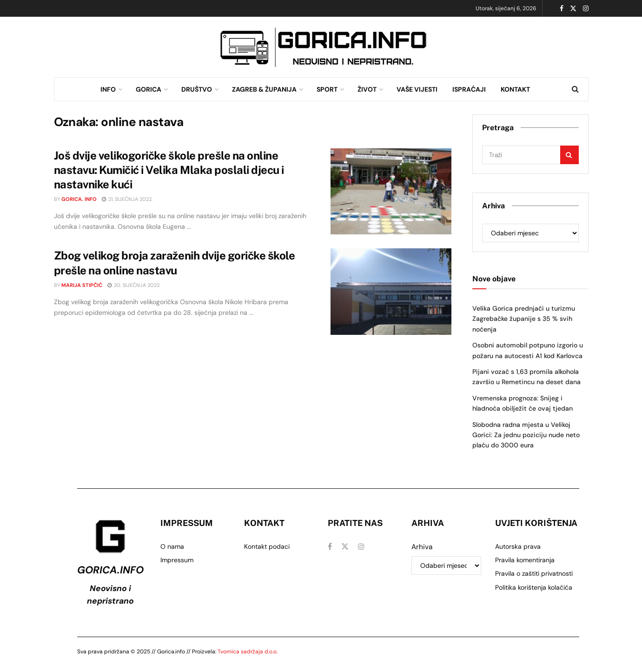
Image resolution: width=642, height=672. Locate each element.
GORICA (149, 89)
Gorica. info (79, 199)
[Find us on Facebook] (330, 547)
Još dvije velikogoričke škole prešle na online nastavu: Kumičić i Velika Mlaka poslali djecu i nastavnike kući (169, 170)
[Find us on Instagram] (361, 547)
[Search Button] (575, 89)
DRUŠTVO (197, 89)
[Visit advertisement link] (324, 47)
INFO (108, 89)
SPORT (327, 89)
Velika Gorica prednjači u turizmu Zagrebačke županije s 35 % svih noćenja (524, 319)
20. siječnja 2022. (134, 285)
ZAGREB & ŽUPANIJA (264, 89)
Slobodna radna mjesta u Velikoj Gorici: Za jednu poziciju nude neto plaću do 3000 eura (526, 435)
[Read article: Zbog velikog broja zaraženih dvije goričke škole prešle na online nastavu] (391, 292)
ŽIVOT (367, 89)
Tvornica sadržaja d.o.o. (248, 652)
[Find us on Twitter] (345, 547)
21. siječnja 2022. (127, 199)
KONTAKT (515, 89)
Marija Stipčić (82, 285)
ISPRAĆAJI (469, 89)
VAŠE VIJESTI (417, 89)
